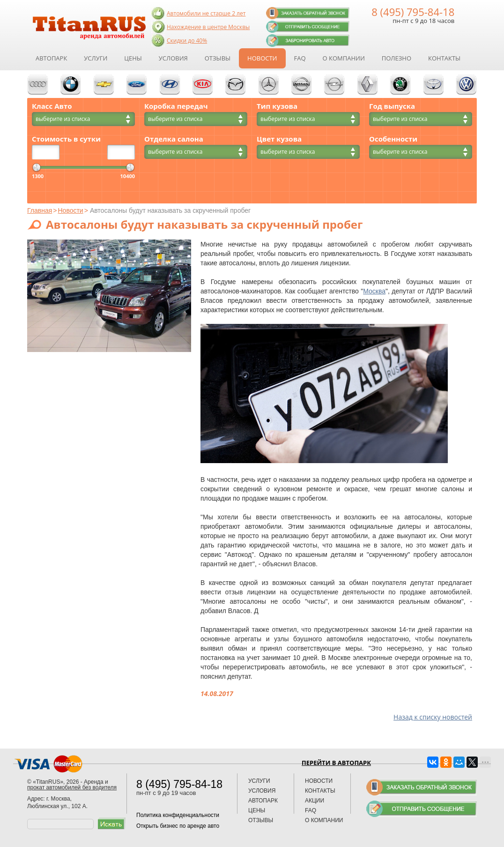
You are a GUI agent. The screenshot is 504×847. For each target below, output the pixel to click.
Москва (374, 291)
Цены (133, 58)
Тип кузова (277, 106)
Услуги (96, 58)
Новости (262, 58)
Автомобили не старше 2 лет (206, 13)
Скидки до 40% (187, 41)
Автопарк (51, 58)
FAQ (300, 58)
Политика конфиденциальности (178, 815)
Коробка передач (176, 106)
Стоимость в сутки (66, 139)
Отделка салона (174, 139)
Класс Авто (52, 106)
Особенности (393, 139)
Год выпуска (392, 106)
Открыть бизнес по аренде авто (178, 826)
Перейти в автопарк (336, 763)
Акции (315, 801)
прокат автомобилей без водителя (72, 787)
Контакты (444, 58)
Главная (40, 210)
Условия (173, 58)
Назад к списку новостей (433, 717)
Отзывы (218, 58)
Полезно (397, 58)
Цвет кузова (279, 139)
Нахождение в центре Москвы (208, 27)
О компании (344, 58)
